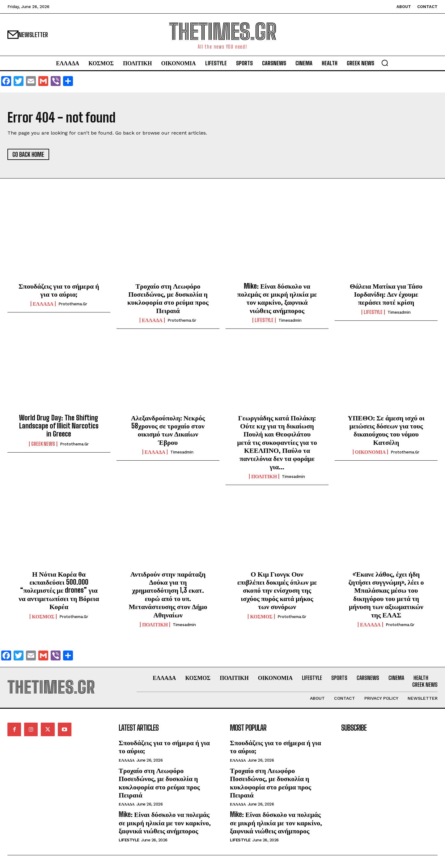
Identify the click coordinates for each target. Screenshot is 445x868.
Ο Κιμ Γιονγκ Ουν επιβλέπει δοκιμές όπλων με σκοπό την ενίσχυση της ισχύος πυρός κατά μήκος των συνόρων (277, 590)
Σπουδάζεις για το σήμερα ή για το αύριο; (59, 290)
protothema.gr (73, 304)
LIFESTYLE (264, 320)
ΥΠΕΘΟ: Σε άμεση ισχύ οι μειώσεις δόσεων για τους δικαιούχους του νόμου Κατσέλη (386, 430)
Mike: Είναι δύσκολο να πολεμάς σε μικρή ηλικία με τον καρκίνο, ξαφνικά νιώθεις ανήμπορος (277, 298)
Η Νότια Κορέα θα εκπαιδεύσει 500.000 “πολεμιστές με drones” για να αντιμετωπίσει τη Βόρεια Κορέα (59, 590)
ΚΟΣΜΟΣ (43, 617)
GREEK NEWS (43, 444)
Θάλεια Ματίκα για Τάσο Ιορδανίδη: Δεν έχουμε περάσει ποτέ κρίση (386, 294)
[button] (385, 63)
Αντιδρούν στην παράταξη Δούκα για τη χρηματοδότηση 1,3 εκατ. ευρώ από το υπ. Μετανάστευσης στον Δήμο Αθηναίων (168, 594)
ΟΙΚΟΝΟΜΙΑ (371, 452)
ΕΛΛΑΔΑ (43, 304)
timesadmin (290, 320)
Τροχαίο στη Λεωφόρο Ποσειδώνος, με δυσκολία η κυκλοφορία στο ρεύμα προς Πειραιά (168, 298)
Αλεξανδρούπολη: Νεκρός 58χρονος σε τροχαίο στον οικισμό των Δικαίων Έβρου (168, 430)
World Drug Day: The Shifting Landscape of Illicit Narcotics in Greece (59, 426)
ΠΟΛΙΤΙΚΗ (264, 476)
